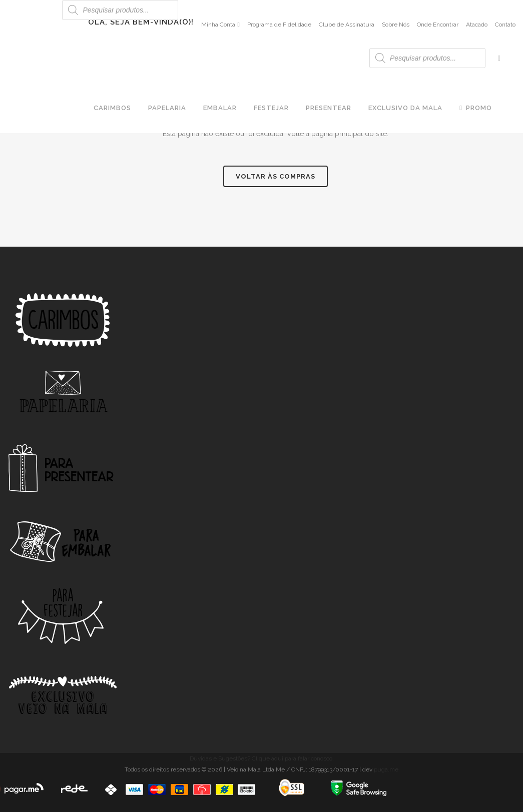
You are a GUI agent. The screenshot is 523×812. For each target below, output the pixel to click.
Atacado (477, 25)
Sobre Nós (396, 25)
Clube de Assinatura (347, 25)
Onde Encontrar (438, 25)
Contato (505, 25)
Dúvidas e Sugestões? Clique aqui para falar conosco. (262, 758)
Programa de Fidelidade (279, 25)
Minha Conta (218, 25)
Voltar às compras (276, 176)
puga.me (386, 769)
